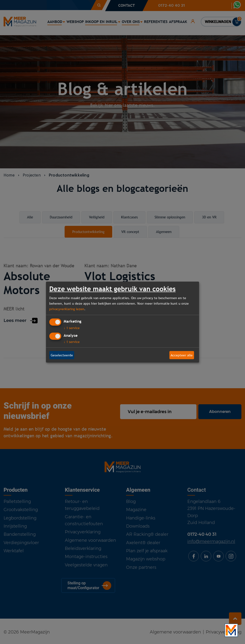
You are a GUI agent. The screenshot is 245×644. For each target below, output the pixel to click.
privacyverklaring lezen (67, 309)
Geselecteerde (62, 355)
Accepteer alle (182, 355)
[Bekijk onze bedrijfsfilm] (231, 630)
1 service (72, 328)
